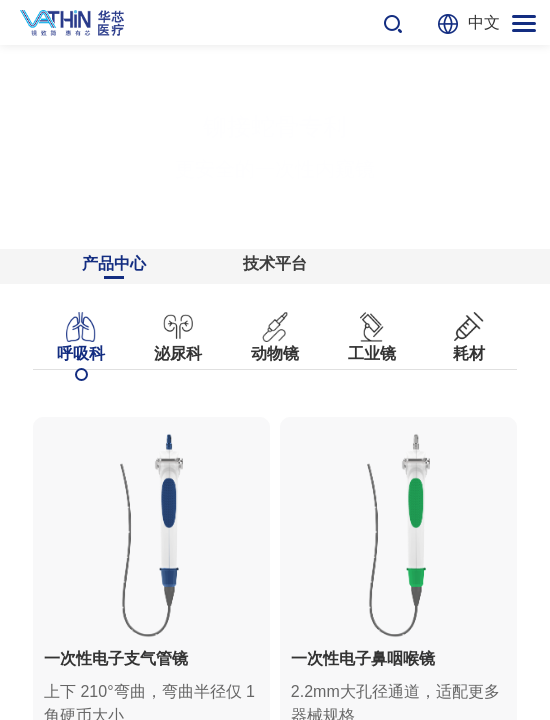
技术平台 (275, 263)
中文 (484, 22)
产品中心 (114, 263)
